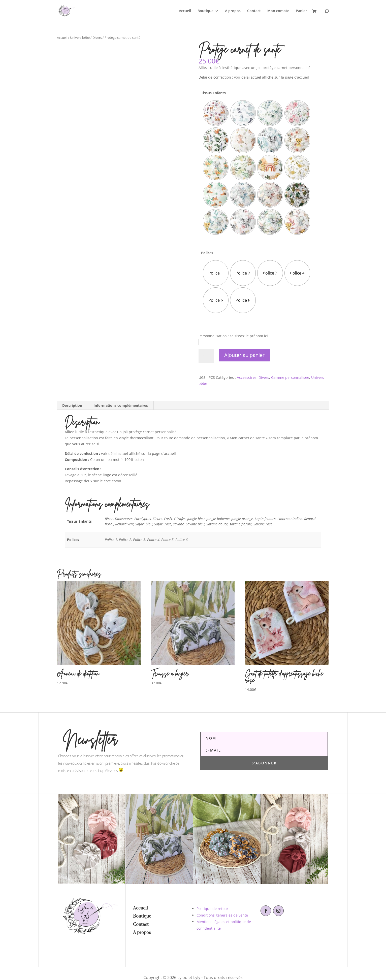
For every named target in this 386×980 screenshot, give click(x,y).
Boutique (205, 11)
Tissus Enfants (213, 93)
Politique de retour (212, 909)
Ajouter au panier (244, 355)
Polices (207, 253)
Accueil (185, 11)
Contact (254, 11)
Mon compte (278, 11)
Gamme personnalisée (290, 377)
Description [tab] (72, 405)
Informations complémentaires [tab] (121, 405)
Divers (97, 38)
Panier (301, 11)
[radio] (216, 113)
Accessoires (247, 377)
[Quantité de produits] (206, 356)
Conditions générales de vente (222, 915)
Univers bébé (80, 38)
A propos (233, 11)
